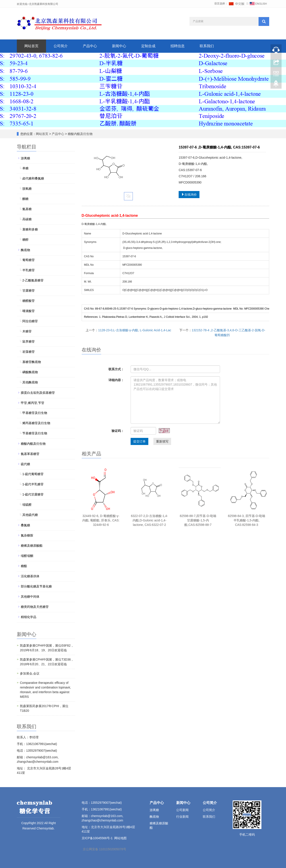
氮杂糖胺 (27, 535)
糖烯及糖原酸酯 (32, 546)
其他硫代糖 (30, 515)
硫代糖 (25, 464)
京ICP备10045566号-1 (97, 838)
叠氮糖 (25, 525)
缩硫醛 (27, 505)
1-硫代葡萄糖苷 (33, 474)
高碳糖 (27, 219)
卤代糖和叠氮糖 (33, 178)
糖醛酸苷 (29, 301)
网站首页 (31, 46)
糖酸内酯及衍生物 (80, 134)
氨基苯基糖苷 (30, 454)
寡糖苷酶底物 (32, 362)
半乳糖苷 (29, 270)
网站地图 (120, 838)
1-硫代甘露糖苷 (33, 494)
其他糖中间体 (30, 597)
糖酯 (24, 566)
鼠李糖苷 (29, 341)
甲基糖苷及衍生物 (35, 413)
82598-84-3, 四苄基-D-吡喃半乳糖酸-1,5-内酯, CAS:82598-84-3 (246, 520)
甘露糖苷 (29, 291)
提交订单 (139, 441)
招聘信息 (178, 46)
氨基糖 (27, 209)
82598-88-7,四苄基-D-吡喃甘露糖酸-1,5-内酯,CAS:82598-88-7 (198, 520)
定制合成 (148, 46)
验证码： (118, 431)
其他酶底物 (30, 382)
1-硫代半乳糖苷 (33, 484)
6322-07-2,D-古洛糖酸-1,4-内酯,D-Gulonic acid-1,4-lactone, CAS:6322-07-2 (149, 520)
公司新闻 (182, 810)
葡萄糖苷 (29, 260)
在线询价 (189, 195)
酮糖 (25, 199)
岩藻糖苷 (29, 352)
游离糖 (25, 158)
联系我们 (207, 46)
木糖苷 (27, 331)
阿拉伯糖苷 (30, 321)
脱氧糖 (27, 189)
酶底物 (25, 250)
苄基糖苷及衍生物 (35, 433)
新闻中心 (119, 46)
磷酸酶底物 (30, 372)
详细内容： (116, 380)
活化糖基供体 (30, 576)
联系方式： (116, 369)
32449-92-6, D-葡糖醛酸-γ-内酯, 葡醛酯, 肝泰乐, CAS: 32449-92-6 (101, 520)
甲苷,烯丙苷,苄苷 (33, 403)
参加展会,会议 (30, 673)
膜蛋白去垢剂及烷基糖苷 (38, 393)
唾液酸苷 (29, 311)
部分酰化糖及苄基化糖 (36, 586)
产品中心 (90, 46)
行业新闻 (182, 817)
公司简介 (61, 46)
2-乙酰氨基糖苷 (33, 280)
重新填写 (162, 441)
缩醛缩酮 (27, 556)
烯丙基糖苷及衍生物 (36, 423)
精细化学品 (29, 617)
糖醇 (25, 240)
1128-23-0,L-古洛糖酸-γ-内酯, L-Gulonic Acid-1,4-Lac (135, 330)
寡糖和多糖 (30, 229)
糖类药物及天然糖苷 (35, 607)
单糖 (25, 168)
